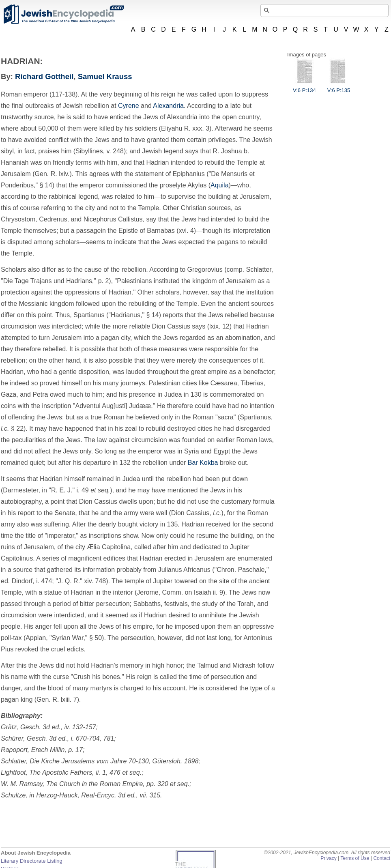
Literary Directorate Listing (32, 861)
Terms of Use (355, 858)
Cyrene (129, 106)
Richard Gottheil (44, 76)
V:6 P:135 (339, 87)
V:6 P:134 (304, 87)
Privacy (329, 858)
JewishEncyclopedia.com (63, 14)
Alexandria (168, 106)
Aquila (219, 185)
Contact (382, 858)
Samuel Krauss (105, 76)
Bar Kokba (203, 463)
